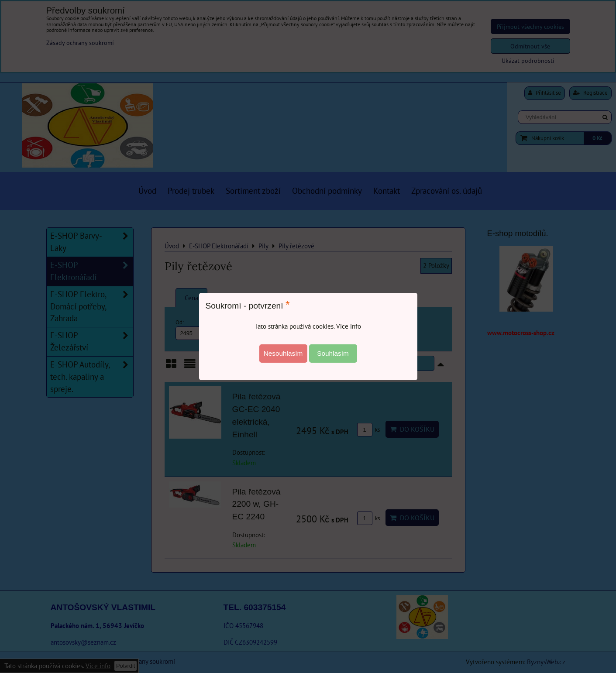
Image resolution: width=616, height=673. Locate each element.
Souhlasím (333, 353)
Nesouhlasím (283, 353)
